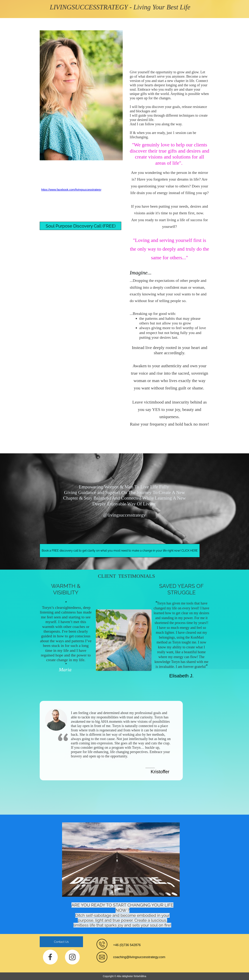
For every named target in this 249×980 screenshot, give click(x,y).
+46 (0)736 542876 (127, 945)
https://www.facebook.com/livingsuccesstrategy (71, 190)
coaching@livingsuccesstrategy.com (139, 957)
